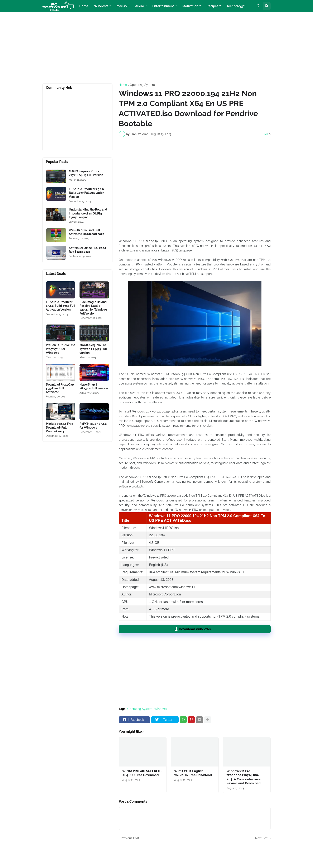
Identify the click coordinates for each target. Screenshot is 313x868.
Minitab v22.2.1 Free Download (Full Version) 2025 (59, 428)
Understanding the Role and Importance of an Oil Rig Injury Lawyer (88, 213)
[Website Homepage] (58, 6)
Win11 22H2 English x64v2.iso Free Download (193, 773)
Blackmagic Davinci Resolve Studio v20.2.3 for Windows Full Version (93, 308)
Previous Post (130, 838)
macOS (122, 6)
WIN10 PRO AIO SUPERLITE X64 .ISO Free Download (142, 773)
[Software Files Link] (56, 176)
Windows (101, 6)
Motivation (190, 6)
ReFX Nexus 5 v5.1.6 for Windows (93, 426)
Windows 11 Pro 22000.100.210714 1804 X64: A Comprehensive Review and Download (244, 777)
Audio (140, 6)
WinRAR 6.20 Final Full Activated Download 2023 (87, 232)
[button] (258, 6)
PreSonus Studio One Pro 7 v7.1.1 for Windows (61, 349)
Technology (235, 6)
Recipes (212, 6)
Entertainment (163, 6)
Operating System (142, 85)
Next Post (262, 838)
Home (84, 6)
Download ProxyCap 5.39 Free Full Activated (60, 388)
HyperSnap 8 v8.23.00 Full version (94, 386)
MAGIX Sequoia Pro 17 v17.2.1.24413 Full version (86, 173)
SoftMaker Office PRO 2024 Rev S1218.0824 (87, 250)
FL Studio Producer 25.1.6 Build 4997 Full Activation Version (86, 193)
